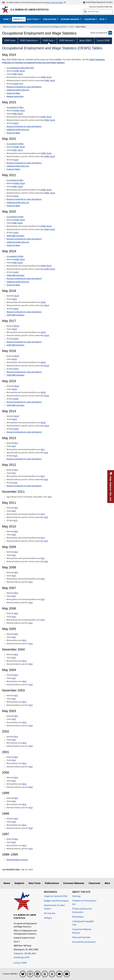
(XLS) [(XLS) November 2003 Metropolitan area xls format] (24, 702)
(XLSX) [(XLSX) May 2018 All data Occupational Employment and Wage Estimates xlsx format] (16, 309)
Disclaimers (78, 917)
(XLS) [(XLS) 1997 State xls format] (14, 842)
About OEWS (85, 40)
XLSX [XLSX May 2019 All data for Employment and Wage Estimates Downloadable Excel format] (16, 272)
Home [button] (6, 19)
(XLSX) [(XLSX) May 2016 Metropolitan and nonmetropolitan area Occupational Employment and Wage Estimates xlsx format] (43, 362)
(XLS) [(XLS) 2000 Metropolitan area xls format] (24, 784)
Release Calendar (97, 7)
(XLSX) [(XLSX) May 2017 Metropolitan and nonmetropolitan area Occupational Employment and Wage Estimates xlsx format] (43, 332)
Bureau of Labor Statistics (14, 27)
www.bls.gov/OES (22, 957)
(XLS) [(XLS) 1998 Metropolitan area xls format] (24, 825)
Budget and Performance (56, 901)
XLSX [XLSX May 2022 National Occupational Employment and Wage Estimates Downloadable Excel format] (22, 147)
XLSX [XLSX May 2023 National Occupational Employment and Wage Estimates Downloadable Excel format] (22, 110)
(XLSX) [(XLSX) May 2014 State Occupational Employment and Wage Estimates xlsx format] (14, 419)
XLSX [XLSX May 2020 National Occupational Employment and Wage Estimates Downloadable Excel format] (22, 220)
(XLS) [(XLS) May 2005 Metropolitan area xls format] (24, 640)
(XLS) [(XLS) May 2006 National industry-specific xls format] (31, 623)
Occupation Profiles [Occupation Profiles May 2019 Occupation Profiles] (15, 256)
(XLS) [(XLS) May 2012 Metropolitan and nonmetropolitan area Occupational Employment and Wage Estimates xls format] (43, 476)
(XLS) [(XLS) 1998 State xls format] (14, 822)
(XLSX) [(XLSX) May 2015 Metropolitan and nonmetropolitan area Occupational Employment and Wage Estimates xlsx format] (43, 392)
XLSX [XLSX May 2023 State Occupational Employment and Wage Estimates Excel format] (20, 114)
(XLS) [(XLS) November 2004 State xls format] (14, 658)
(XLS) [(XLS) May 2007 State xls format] (14, 596)
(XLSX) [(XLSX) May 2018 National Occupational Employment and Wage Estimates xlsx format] (16, 296)
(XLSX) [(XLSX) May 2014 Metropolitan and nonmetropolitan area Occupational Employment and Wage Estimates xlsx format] (43, 422)
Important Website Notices (82, 931)
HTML (17, 71)
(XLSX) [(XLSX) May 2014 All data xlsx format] (16, 429)
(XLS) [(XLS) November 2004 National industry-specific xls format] (31, 664)
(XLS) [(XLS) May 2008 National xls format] (16, 572)
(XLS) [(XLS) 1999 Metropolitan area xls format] (24, 804)
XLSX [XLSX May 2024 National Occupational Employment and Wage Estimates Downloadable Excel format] (22, 71)
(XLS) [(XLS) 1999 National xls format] (16, 798)
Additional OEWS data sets (18, 90)
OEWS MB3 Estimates (15, 236)
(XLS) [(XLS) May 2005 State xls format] (14, 637)
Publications (52, 883)
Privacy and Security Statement (82, 910)
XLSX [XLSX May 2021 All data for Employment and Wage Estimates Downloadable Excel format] (16, 196)
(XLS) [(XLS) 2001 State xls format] (14, 760)
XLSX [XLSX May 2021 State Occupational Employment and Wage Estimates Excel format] (20, 186)
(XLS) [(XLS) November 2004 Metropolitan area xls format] (24, 661)
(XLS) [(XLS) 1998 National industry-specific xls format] (31, 828)
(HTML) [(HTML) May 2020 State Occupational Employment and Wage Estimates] (14, 223)
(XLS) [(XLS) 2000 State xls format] (14, 781)
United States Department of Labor (98, 2)
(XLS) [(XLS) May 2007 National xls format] (16, 593)
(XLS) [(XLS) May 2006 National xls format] (16, 613)
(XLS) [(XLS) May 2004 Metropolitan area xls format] (24, 681)
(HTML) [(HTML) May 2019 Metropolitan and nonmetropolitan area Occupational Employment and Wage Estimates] (43, 266)
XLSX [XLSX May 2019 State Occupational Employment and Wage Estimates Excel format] (20, 263)
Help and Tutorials (81, 937)
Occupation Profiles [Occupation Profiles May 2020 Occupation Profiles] (15, 217)
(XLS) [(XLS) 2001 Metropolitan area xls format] (24, 763)
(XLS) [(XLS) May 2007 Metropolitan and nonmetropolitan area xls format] (43, 599)
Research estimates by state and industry (24, 87)
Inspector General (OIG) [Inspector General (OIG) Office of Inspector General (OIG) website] (56, 896)
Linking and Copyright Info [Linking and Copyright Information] (83, 923)
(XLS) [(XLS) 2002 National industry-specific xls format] (31, 746)
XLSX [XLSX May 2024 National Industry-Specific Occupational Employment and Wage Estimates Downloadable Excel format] (52, 80)
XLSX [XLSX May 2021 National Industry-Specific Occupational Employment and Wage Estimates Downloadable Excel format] (52, 193)
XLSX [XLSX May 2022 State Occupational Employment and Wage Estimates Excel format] (20, 150)
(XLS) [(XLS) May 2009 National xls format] (16, 552)
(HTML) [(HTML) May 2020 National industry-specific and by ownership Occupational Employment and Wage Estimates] (47, 229)
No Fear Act (50, 913)
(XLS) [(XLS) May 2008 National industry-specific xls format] (31, 582)
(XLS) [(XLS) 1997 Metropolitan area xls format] (24, 845)
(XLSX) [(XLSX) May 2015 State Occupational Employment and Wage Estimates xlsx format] (14, 389)
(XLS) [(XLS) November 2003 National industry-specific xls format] (31, 705)
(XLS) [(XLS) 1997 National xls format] (16, 839)
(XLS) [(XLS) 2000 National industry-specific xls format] (31, 787)
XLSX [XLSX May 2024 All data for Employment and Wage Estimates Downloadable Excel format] (16, 84)
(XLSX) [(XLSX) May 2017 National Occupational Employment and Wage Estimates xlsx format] (16, 326)
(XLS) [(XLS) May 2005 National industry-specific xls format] (31, 644)
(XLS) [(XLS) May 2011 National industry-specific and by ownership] (46, 517)
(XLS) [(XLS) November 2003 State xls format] (14, 699)
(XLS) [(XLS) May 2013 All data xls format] (15, 456)
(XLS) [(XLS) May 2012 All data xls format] (15, 483)
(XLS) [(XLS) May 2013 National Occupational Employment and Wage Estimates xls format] (16, 443)
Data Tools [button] (33, 19)
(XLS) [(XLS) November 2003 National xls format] (16, 695)
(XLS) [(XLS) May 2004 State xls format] (14, 678)
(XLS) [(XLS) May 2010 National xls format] (16, 531)
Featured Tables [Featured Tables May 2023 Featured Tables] (13, 133)
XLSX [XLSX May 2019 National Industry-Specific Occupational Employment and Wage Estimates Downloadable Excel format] (52, 269)
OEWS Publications (28, 40)
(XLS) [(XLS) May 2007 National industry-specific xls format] (31, 602)
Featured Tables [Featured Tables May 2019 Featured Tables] (13, 285)
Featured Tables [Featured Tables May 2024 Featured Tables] (13, 93)
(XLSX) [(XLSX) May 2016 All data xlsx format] (16, 369)
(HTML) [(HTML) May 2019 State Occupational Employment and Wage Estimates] (14, 263)
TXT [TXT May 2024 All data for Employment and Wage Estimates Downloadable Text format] (21, 84)
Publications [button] (50, 19)
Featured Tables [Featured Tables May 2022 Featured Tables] (13, 169)
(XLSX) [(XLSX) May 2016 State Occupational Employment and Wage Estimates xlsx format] (14, 359)
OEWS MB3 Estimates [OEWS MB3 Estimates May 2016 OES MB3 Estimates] (15, 375)
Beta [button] (102, 19)
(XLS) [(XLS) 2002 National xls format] (16, 737)
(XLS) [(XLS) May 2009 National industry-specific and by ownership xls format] (46, 561)
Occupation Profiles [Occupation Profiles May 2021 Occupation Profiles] (15, 144)
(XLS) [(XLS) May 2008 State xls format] (14, 576)
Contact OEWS (20, 963)
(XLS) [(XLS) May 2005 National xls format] (16, 634)
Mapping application (15, 96)
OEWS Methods (66, 40)
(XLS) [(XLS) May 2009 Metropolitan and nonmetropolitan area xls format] (43, 558)
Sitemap (76, 896)
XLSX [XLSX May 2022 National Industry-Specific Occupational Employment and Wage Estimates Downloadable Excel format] (52, 156)
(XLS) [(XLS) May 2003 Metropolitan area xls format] (24, 722)
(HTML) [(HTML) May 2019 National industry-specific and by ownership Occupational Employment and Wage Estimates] (47, 269)
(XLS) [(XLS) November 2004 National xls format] (16, 654)
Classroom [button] (90, 19)
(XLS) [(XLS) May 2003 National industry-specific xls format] (31, 725)
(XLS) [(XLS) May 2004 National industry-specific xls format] (31, 684)
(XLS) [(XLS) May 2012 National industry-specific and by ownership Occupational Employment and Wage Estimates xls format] (46, 479)
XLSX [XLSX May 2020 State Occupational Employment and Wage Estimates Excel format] (20, 223)
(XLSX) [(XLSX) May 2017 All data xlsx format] (16, 339)
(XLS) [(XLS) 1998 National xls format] (16, 818)
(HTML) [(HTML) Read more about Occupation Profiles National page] (17, 220)
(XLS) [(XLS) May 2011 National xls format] (16, 508)
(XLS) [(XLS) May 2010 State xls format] (14, 534)
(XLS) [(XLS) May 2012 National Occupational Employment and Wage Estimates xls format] (16, 470)
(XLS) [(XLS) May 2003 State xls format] (14, 719)
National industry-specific (17, 860)
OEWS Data (48, 40)
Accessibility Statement (84, 942)
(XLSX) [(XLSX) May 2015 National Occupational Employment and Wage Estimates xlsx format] (16, 386)
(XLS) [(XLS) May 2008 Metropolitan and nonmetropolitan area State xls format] (43, 579)
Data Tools (35, 883)
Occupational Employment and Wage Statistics (47, 27)
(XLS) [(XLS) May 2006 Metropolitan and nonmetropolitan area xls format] (43, 620)
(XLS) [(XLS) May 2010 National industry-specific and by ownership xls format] (46, 541)
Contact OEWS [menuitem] (103, 40)
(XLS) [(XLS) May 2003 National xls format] (16, 716)
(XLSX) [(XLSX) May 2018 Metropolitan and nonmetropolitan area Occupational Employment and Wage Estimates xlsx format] (43, 302)
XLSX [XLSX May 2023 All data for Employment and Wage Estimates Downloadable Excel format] (16, 123)
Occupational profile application (20, 68)
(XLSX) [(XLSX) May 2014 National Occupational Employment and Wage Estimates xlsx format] (16, 416)
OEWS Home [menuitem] (10, 40)
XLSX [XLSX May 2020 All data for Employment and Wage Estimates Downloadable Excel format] (16, 232)
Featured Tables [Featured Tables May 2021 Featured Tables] (13, 206)
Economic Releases (74, 883)
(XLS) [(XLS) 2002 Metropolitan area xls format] (24, 743)
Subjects (19, 883)
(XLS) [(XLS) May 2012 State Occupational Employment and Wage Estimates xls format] (14, 473)
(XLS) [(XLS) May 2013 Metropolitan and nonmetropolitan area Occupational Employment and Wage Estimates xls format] (43, 449)
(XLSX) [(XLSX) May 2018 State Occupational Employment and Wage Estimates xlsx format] (14, 299)
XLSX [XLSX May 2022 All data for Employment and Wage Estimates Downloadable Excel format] (16, 160)
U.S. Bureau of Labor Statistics (29, 10)
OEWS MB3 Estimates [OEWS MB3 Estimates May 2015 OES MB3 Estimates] (15, 405)
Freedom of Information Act (84, 902)
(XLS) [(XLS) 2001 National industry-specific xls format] (31, 767)
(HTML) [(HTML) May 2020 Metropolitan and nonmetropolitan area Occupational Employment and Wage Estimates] (43, 226)
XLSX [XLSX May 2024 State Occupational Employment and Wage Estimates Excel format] (20, 74)
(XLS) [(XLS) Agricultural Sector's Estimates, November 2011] (50, 497)
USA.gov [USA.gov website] (48, 918)
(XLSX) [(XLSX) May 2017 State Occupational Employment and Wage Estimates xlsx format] (14, 329)
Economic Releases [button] (70, 19)
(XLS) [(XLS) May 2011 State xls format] (14, 511)
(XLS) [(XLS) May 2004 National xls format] (16, 675)
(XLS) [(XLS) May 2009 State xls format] (14, 555)
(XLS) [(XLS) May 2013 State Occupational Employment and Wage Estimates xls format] (14, 446)
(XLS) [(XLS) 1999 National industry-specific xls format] (31, 807)
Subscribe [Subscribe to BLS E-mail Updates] (109, 7)
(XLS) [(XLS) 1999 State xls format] (14, 801)
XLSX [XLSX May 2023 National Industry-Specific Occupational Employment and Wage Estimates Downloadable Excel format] (52, 120)
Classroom (94, 883)
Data (72, 27)
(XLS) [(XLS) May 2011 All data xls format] (15, 520)
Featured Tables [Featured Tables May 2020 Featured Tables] (13, 245)
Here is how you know (55, 2)
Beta (107, 883)
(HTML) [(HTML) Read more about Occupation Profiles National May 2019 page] (17, 259)
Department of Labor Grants (55, 907)
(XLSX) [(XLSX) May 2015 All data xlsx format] (16, 399)
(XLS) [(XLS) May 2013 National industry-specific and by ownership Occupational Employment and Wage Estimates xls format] (46, 453)
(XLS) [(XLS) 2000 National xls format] (16, 777)
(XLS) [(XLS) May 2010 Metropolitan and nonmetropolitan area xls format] (43, 538)
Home (7, 883)
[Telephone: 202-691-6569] (27, 954)
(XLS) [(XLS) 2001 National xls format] (16, 757)
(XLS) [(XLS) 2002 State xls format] (14, 740)
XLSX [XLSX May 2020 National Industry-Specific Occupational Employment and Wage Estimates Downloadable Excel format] (52, 229)
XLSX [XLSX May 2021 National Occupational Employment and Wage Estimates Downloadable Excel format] (22, 183)
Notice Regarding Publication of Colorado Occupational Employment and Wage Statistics (53, 61)
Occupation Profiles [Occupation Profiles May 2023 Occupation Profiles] (15, 107)
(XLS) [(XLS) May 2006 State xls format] (14, 617)
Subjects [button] (18, 19)
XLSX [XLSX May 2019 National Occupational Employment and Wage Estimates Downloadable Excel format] (22, 259)
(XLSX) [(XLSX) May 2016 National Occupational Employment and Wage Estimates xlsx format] (16, 356)
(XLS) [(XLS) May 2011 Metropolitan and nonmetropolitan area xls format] (43, 514)
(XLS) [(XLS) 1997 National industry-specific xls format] (31, 849)
